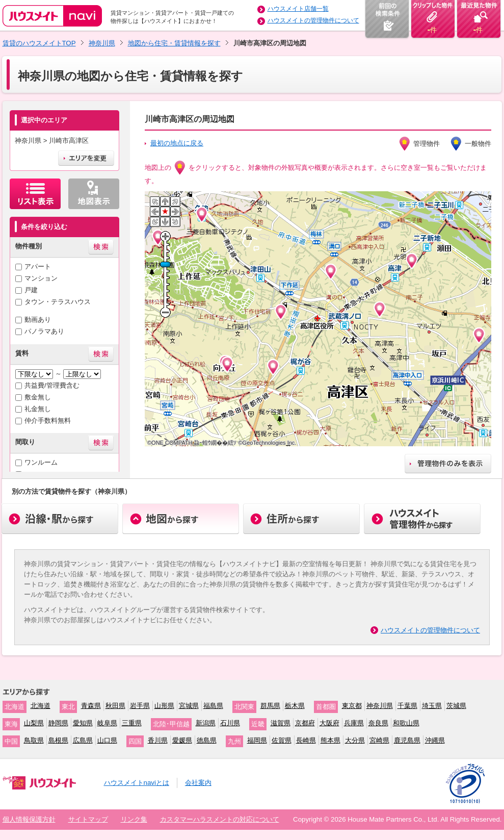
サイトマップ (88, 819)
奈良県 (378, 723)
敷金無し (38, 397)
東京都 (352, 706)
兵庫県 (354, 723)
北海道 (41, 706)
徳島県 (207, 740)
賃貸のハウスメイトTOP (39, 43)
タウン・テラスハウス (58, 302)
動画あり (38, 320)
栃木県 (295, 706)
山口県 (107, 740)
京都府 (305, 723)
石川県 (230, 723)
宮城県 (189, 706)
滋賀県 (281, 723)
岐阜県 (107, 723)
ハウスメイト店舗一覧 (298, 9)
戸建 (31, 290)
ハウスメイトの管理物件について (313, 20)
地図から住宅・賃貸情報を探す (174, 43)
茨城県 (456, 706)
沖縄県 (435, 740)
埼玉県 (432, 706)
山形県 (164, 706)
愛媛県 (182, 740)
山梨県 (34, 723)
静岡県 (58, 723)
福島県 (213, 706)
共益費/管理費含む (52, 385)
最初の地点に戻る (177, 143)
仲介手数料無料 (48, 421)
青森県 (91, 706)
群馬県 (270, 706)
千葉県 (407, 706)
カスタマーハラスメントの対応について (220, 819)
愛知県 (83, 723)
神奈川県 (102, 43)
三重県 (132, 723)
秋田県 (115, 706)
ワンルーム (41, 462)
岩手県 (140, 706)
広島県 (83, 740)
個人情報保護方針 (29, 819)
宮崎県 (379, 740)
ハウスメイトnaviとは (137, 783)
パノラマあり (44, 331)
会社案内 (198, 783)
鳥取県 (34, 740)
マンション (41, 278)
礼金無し (38, 409)
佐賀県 (282, 740)
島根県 (58, 740)
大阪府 (329, 723)
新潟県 (206, 723)
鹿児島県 (407, 740)
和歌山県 (406, 723)
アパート (38, 266)
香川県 (158, 740)
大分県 (355, 740)
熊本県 (330, 740)
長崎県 (306, 740)
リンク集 (134, 819)
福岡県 (257, 740)
